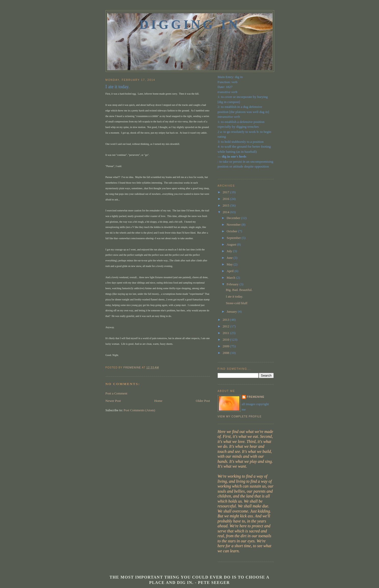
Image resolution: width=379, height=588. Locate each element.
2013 (226, 320)
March (231, 278)
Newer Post (113, 401)
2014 (226, 212)
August (232, 244)
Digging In (190, 24)
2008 (226, 353)
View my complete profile (240, 417)
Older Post (203, 401)
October (232, 231)
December (234, 218)
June (230, 258)
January (232, 311)
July (230, 251)
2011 (226, 333)
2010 (226, 340)
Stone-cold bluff (237, 303)
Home (158, 401)
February (233, 284)
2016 (226, 199)
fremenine (256, 397)
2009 (226, 346)
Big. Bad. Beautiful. (239, 290)
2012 (226, 326)
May (230, 264)
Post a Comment (116, 393)
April (231, 271)
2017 (226, 192)
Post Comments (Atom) (139, 410)
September (234, 238)
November (234, 225)
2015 (226, 205)
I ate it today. (234, 296)
